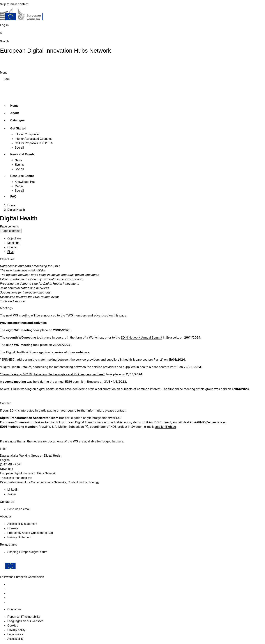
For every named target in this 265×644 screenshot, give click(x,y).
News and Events (22, 154)
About (15, 113)
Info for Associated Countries (34, 139)
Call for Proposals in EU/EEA (34, 143)
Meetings (13, 243)
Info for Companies (27, 134)
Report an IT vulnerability (24, 617)
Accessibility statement (22, 524)
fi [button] (1, 33)
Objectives (14, 238)
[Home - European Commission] (27, 15)
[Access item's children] (33, 128)
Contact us (14, 609)
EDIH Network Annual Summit (142, 337)
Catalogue (17, 120)
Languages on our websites (25, 621)
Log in (4, 25)
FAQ (13, 196)
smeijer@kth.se (165, 427)
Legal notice (15, 634)
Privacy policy (16, 630)
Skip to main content (14, 4)
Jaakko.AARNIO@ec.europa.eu (205, 422)
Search (4, 41)
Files (10, 252)
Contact (12, 247)
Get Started (18, 128)
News (18, 160)
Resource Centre (22, 176)
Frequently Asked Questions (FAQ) (30, 533)
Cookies (13, 626)
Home (14, 106)
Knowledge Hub (25, 182)
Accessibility (15, 639)
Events (19, 165)
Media (19, 186)
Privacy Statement (19, 537)
